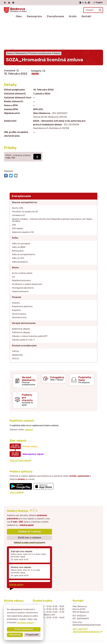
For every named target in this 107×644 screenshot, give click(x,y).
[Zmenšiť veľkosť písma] (83, 3)
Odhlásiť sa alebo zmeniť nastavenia (30, 514)
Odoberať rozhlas (30, 503)
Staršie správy (16, 556)
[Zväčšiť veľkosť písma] (89, 3)
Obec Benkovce (95, 634)
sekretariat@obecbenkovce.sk (88, 603)
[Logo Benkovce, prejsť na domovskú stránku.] (15, 10)
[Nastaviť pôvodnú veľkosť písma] (86, 3)
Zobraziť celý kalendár (21, 432)
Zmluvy (35, 45)
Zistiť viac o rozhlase (29, 509)
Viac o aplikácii (17, 463)
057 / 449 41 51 (80, 600)
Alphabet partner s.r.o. (92, 631)
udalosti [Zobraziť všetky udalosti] (29, 401)
